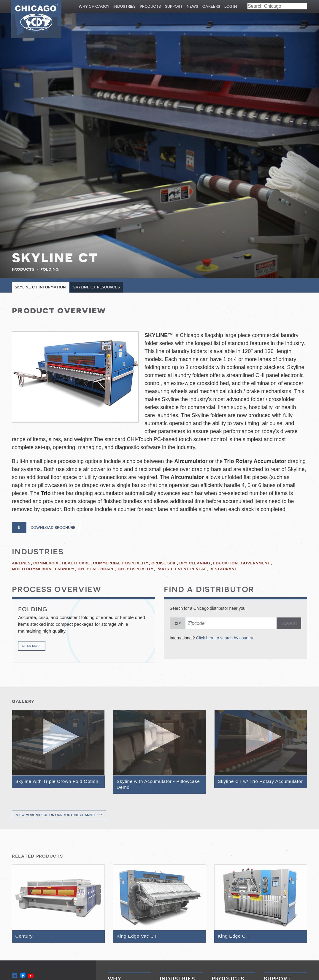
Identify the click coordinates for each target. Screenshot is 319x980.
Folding (50, 269)
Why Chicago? (94, 6)
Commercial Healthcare (62, 564)
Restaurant (223, 570)
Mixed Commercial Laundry (43, 570)
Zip (178, 624)
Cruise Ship (164, 564)
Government (255, 564)
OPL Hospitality (135, 570)
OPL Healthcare (96, 570)
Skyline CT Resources (101, 287)
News (192, 6)
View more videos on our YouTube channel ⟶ (59, 816)
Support (174, 6)
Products (150, 6)
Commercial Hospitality (121, 564)
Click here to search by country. (225, 639)
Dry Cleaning (195, 564)
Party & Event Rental (181, 570)
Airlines (21, 564)
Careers (211, 6)
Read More (32, 647)
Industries (124, 6)
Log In (231, 6)
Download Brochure (55, 528)
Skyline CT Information (42, 287)
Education (225, 564)
